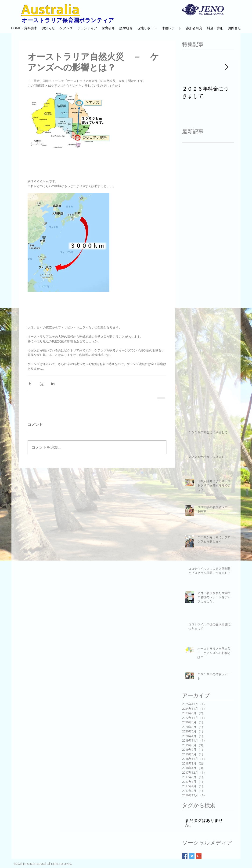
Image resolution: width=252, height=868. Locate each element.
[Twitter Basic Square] (192, 856)
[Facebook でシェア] (30, 383)
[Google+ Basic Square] (199, 856)
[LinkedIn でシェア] (53, 383)
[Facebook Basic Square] (185, 856)
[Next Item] (226, 67)
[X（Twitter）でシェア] (41, 383)
